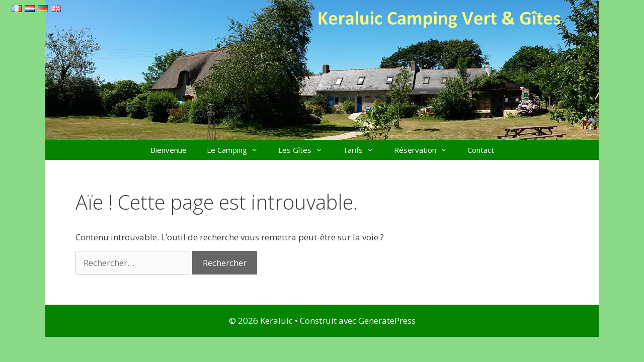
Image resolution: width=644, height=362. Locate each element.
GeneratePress (387, 321)
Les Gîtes (305, 150)
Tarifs (363, 150)
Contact (481, 150)
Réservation (426, 150)
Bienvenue (169, 150)
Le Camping (237, 150)
